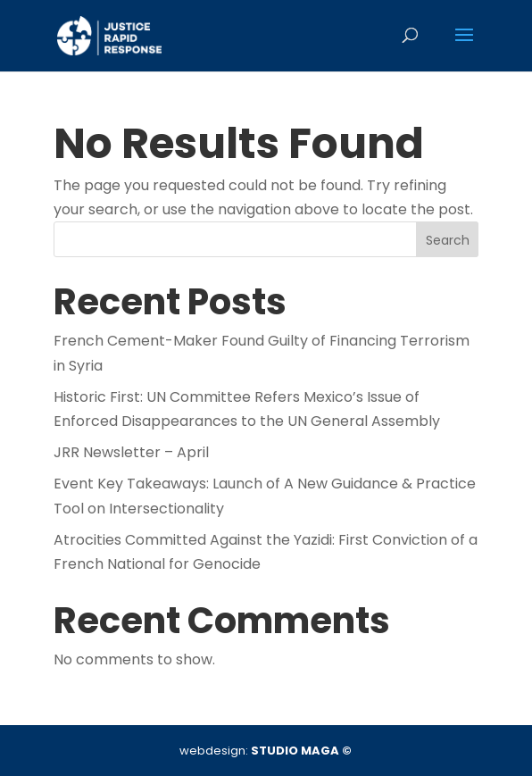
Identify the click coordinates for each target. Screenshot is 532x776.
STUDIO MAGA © (301, 751)
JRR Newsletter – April (131, 452)
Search (448, 240)
